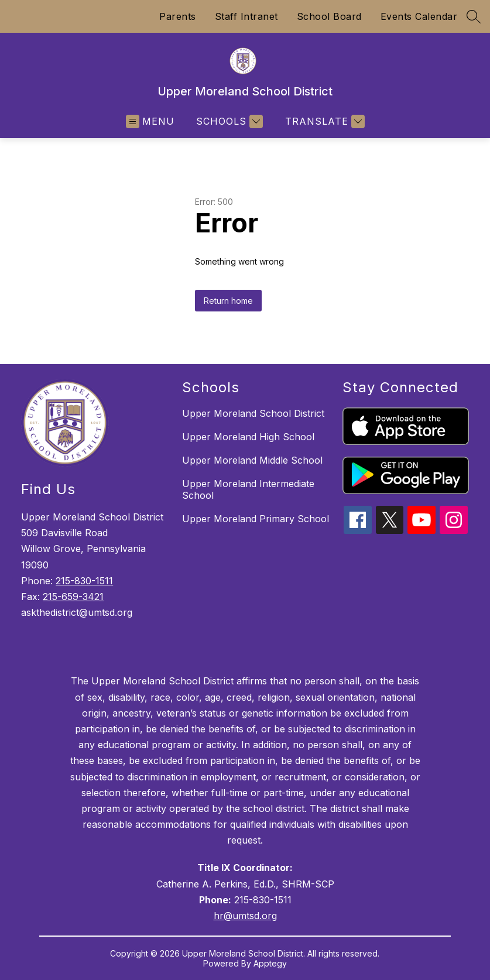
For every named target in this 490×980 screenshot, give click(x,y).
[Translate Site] (323, 121)
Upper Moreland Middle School (252, 460)
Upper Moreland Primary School (256, 519)
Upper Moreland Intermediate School (248, 489)
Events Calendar (419, 16)
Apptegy (270, 963)
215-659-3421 (73, 597)
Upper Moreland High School (248, 437)
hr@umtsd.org (245, 916)
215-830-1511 (84, 581)
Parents (178, 16)
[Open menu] (150, 121)
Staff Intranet (246, 16)
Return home (228, 301)
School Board (329, 16)
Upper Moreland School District (253, 413)
